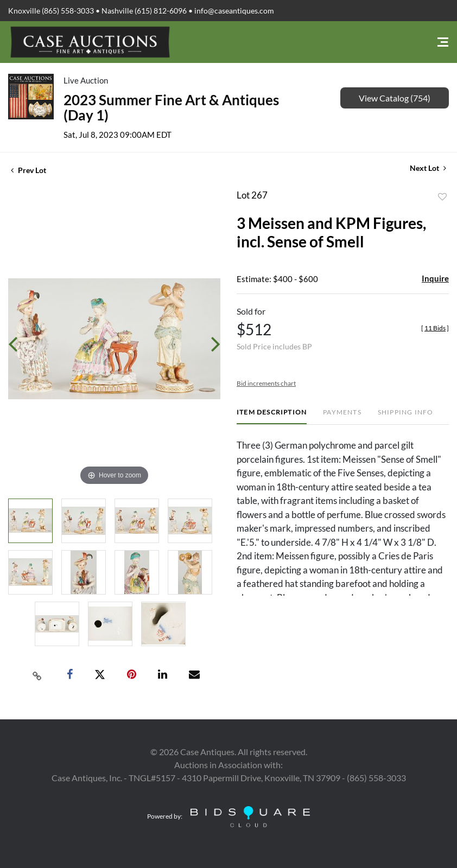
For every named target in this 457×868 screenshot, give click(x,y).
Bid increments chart (266, 383)
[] (435, 328)
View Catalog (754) (395, 98)
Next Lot (428, 168)
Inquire (435, 278)
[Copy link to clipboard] (37, 675)
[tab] (272, 416)
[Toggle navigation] (443, 42)
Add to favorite (442, 197)
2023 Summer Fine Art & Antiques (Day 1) (171, 107)
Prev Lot (28, 170)
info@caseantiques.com (234, 11)
